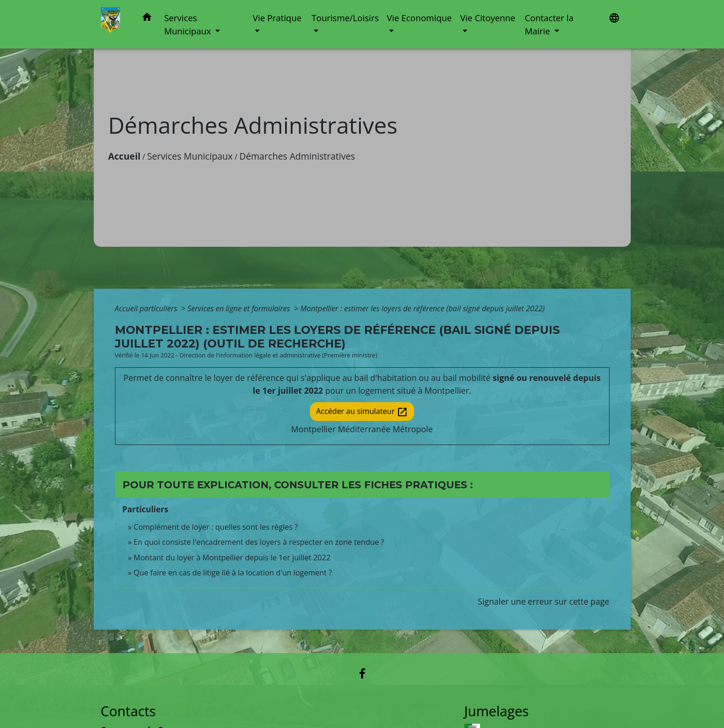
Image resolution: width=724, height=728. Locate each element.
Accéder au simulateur (362, 412)
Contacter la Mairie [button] (549, 24)
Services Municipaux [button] (188, 24)
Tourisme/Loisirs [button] (345, 18)
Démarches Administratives (297, 156)
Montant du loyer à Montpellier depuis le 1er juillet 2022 (232, 558)
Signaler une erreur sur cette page (543, 601)
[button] (147, 19)
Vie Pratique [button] (277, 18)
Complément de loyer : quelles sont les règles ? (216, 527)
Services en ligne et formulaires (240, 308)
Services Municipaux (190, 156)
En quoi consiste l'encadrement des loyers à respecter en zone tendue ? (259, 542)
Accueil (125, 156)
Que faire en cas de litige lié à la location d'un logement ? (233, 573)
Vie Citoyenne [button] (488, 18)
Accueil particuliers (147, 308)
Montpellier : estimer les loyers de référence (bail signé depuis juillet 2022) (423, 308)
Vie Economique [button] (419, 18)
